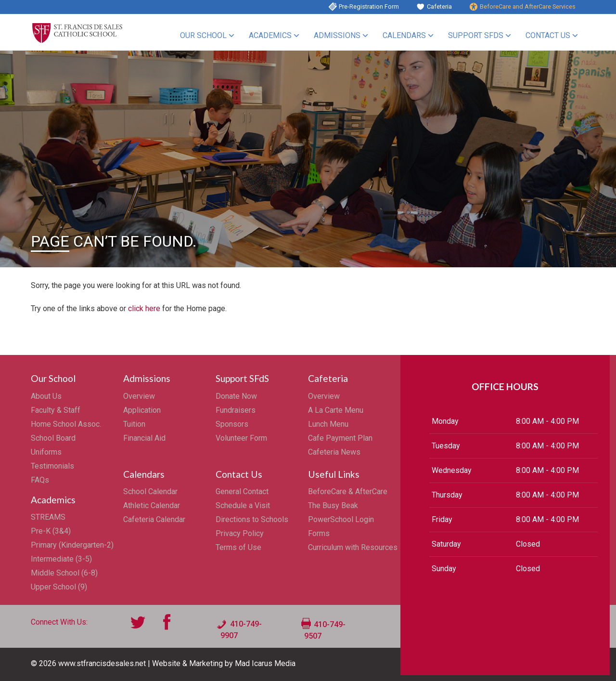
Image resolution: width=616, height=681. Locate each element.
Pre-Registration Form (369, 7)
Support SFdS (476, 35)
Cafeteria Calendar (154, 519)
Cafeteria (439, 7)
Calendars (404, 35)
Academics (270, 35)
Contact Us (548, 35)
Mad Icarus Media (265, 663)
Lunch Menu (328, 424)
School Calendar (150, 491)
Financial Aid (144, 438)
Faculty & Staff (56, 410)
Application (142, 410)
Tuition (134, 424)
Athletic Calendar (152, 505)
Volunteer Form (241, 438)
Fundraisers (236, 410)
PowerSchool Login (341, 519)
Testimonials (52, 466)
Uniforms (46, 452)
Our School (203, 35)
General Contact (242, 491)
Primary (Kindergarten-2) (72, 545)
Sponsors (232, 424)
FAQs (40, 480)
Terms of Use (238, 547)
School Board (53, 438)
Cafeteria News (334, 452)
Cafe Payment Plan (340, 438)
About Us (46, 396)
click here (144, 308)
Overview (139, 396)
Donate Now (236, 396)
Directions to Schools (252, 519)
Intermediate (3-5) (61, 559)
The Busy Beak (333, 505)
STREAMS (48, 517)
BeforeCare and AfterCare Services (528, 7)
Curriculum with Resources (353, 547)
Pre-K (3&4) (51, 531)
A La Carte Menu (336, 410)
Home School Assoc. (66, 424)
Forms (319, 533)
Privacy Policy (240, 533)
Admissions (337, 35)
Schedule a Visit (243, 505)
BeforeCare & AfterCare (348, 491)
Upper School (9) (59, 587)
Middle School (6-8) (64, 573)
